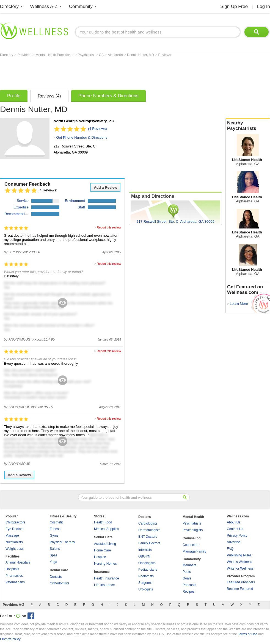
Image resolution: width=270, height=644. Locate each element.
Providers (25, 55)
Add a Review (105, 187)
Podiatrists (146, 576)
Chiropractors (15, 522)
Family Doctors (149, 543)
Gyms (54, 536)
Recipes (188, 592)
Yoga (53, 562)
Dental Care (59, 570)
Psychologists (193, 530)
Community (81, 6)
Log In (264, 6)
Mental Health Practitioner (55, 55)
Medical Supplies (107, 529)
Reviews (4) (49, 96)
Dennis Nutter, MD (141, 55)
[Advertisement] (100, 72)
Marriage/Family (194, 551)
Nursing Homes (105, 564)
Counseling (192, 538)
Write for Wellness (240, 568)
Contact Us (235, 529)
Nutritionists (14, 542)
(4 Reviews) (97, 129)
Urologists (146, 589)
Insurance (102, 572)
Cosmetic (57, 522)
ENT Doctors (148, 537)
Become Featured (240, 589)
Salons (55, 549)
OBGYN (144, 556)
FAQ (230, 549)
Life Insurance (104, 585)
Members (189, 565)
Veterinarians (15, 582)
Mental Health (193, 517)
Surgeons (145, 583)
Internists (145, 550)
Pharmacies (14, 576)
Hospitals (12, 569)
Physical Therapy (62, 542)
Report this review (109, 227)
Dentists (56, 577)
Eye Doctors (14, 529)
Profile (14, 96)
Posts (187, 572)
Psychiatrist (87, 55)
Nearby (248, 126)
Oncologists (147, 563)
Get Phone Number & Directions (82, 137)
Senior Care (103, 537)
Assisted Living (105, 544)
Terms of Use (248, 634)
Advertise (234, 542)
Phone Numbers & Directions (108, 96)
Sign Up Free (234, 6)
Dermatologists (149, 530)
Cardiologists (148, 523)
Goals (187, 578)
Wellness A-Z (44, 6)
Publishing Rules (239, 555)
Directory (9, 6)
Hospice (100, 557)
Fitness (55, 529)
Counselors (191, 545)
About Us (234, 522)
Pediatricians (148, 570)
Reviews (164, 55)
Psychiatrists (192, 523)
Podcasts (189, 585)
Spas (53, 555)
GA (102, 55)
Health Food (103, 522)
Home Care (102, 550)
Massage (12, 536)
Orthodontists (60, 583)
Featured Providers (241, 582)
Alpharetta (116, 55)
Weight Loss (15, 549)
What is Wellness (239, 562)
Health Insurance (107, 578)
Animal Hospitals (18, 562)
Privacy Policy (237, 536)
